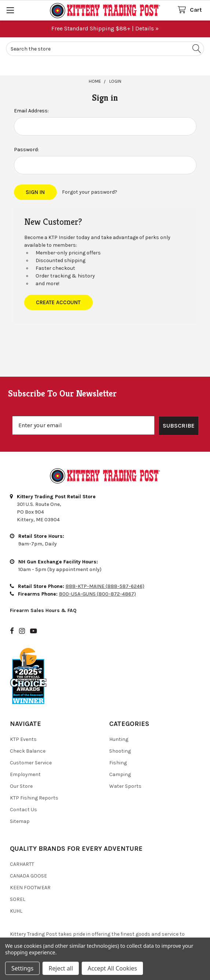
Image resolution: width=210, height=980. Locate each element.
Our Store (21, 752)
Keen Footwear (30, 854)
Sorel (18, 866)
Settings (22, 968)
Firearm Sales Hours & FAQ (43, 577)
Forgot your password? (90, 192)
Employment (25, 741)
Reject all (60, 968)
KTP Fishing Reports (34, 764)
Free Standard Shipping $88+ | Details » (105, 28)
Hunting (119, 706)
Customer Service (31, 729)
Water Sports (125, 752)
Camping (120, 741)
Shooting (120, 717)
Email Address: (31, 111)
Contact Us (23, 776)
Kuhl (16, 877)
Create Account (58, 302)
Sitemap (20, 788)
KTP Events (23, 706)
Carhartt (22, 830)
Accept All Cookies (112, 968)
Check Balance (28, 717)
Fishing (118, 729)
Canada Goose (28, 842)
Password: (26, 150)
